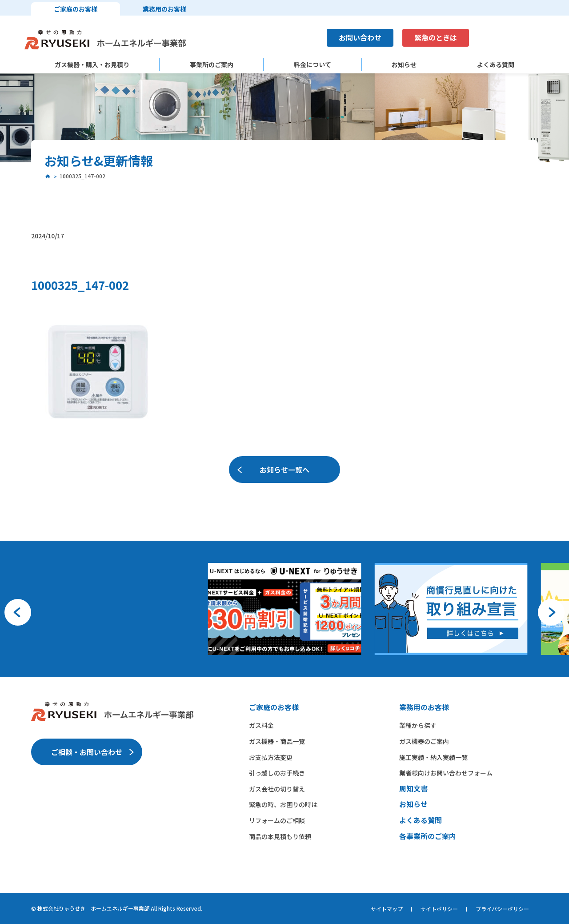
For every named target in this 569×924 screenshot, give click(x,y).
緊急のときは (436, 37)
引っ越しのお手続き (277, 773)
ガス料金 (261, 725)
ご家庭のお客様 (76, 9)
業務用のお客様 (164, 9)
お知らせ (404, 65)
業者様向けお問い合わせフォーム (446, 773)
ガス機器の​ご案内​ (424, 741)
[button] (18, 612)
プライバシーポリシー (502, 909)
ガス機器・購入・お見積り (92, 65)
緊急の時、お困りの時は (283, 804)
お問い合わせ (360, 37)
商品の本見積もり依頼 (280, 836)
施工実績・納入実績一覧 (433, 757)
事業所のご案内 (212, 65)
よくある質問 (496, 65)
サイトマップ (387, 909)
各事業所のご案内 (428, 836)
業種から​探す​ (418, 725)
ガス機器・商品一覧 (277, 741)
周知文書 (413, 788)
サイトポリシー (439, 909)
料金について (313, 65)
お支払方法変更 (271, 757)
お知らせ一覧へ (284, 470)
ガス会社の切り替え (277, 789)
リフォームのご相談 (277, 820)
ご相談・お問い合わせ (87, 752)
